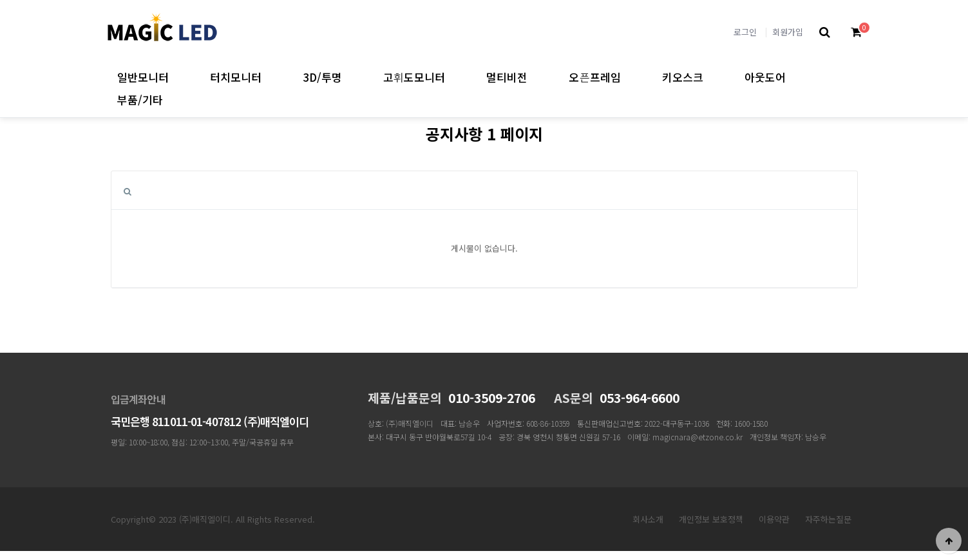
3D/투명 (322, 77)
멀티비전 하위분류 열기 (539, 77)
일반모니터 (143, 77)
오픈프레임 (595, 77)
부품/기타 (140, 99)
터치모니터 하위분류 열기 (273, 77)
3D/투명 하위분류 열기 (353, 77)
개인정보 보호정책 (711, 519)
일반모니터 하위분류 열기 (180, 77)
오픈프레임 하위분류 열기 (632, 77)
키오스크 (683, 77)
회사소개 (648, 519)
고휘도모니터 (414, 77)
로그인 (745, 32)
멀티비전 (507, 77)
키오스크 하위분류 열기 (715, 77)
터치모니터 (236, 77)
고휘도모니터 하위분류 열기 (456, 77)
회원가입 (788, 32)
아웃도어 (765, 77)
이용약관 (774, 519)
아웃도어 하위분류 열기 (797, 77)
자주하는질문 (828, 519)
